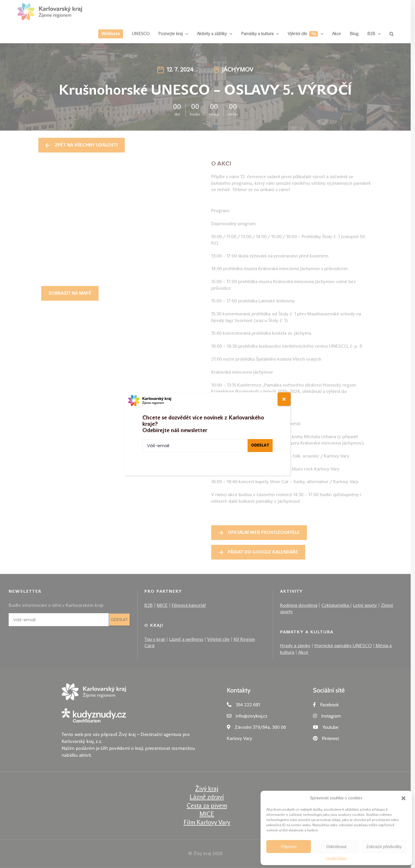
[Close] (284, 399)
